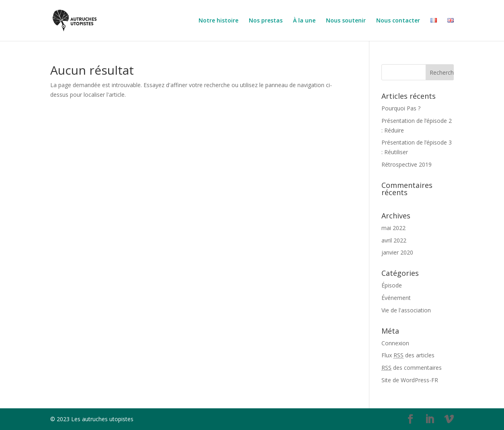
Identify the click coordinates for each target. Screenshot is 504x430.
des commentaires (412, 368)
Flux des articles (408, 355)
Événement (396, 298)
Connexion (395, 343)
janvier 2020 (397, 252)
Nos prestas (266, 21)
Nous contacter (398, 21)
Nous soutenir (346, 21)
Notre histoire (218, 21)
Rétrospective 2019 (407, 164)
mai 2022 (393, 228)
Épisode (392, 285)
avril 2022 (394, 240)
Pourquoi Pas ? (401, 108)
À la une (304, 21)
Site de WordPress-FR (410, 380)
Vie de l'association (406, 310)
